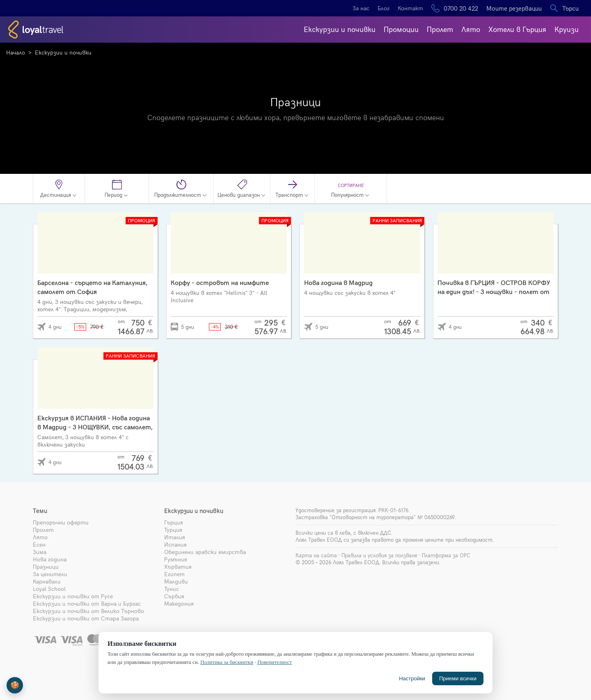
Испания (175, 544)
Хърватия (178, 567)
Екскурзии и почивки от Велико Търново (88, 611)
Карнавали (47, 581)
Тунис (172, 589)
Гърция (174, 522)
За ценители (50, 574)
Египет (174, 574)
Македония (179, 603)
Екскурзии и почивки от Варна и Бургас (87, 603)
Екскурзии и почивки (340, 29)
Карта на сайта (316, 555)
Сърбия (174, 596)
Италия (175, 537)
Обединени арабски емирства (205, 552)
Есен (39, 544)
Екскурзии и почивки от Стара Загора (86, 618)
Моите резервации (514, 8)
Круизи (567, 29)
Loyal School (49, 589)
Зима (40, 552)
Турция (173, 530)
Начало (16, 52)
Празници (46, 567)
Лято (471, 29)
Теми (40, 511)
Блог (384, 8)
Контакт (410, 8)
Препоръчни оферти (61, 522)
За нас (361, 8)
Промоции (401, 29)
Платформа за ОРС (446, 555)
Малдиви (176, 581)
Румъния (176, 559)
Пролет (440, 29)
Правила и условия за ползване (379, 555)
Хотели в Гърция (517, 29)
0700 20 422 (461, 8)
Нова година (50, 559)
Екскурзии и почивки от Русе (73, 596)
